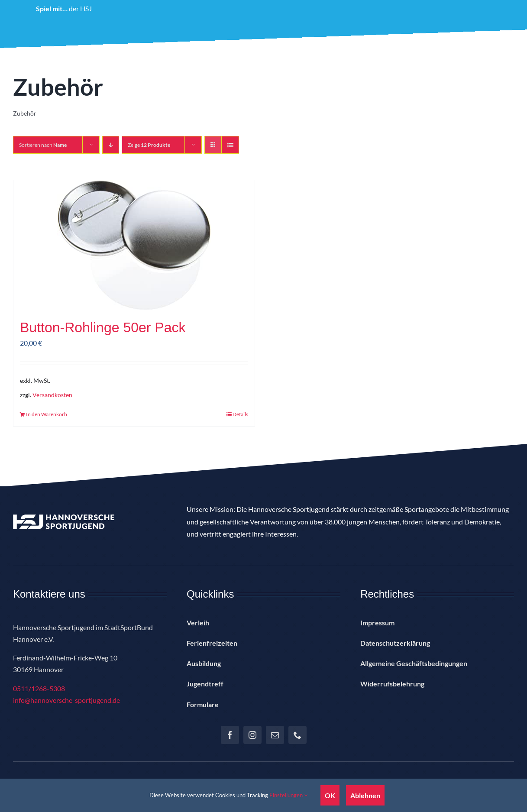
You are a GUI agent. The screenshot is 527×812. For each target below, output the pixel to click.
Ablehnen (365, 795)
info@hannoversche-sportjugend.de (66, 700)
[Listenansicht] (230, 145)
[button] (487, 40)
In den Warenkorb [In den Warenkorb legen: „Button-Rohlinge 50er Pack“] (47, 414)
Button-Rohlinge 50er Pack (103, 327)
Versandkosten (52, 395)
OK (330, 795)
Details (240, 414)
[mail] (275, 735)
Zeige (149, 145)
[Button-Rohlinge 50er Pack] (134, 245)
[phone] (297, 735)
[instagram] (252, 735)
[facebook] (230, 735)
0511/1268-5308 (39, 688)
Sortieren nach (43, 145)
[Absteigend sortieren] (111, 145)
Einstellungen (288, 795)
